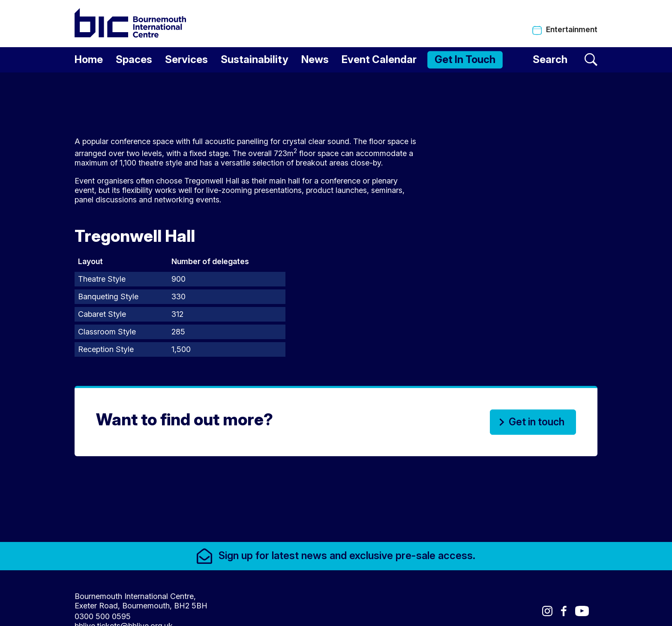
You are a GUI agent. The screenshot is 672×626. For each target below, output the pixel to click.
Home (89, 59)
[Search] (565, 60)
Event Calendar (379, 59)
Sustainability (255, 59)
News (315, 59)
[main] (336, 305)
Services (186, 59)
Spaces (134, 59)
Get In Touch (465, 59)
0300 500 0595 (103, 612)
